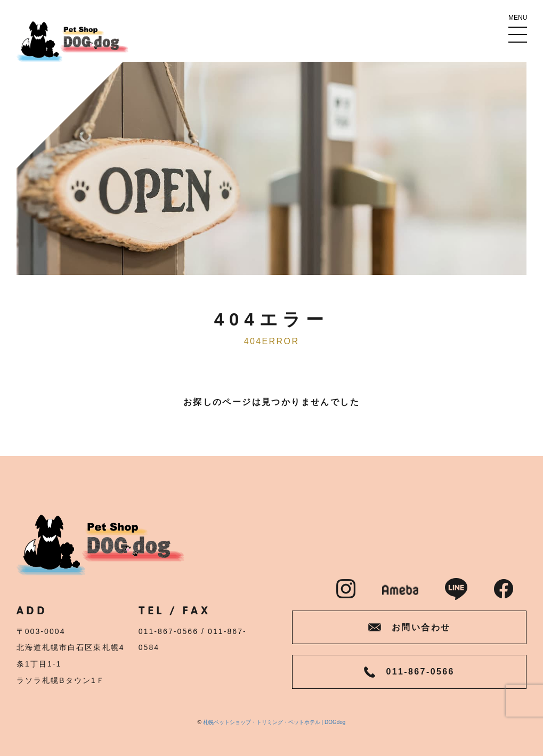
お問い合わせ (409, 627)
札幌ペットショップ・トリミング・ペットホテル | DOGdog (274, 722)
